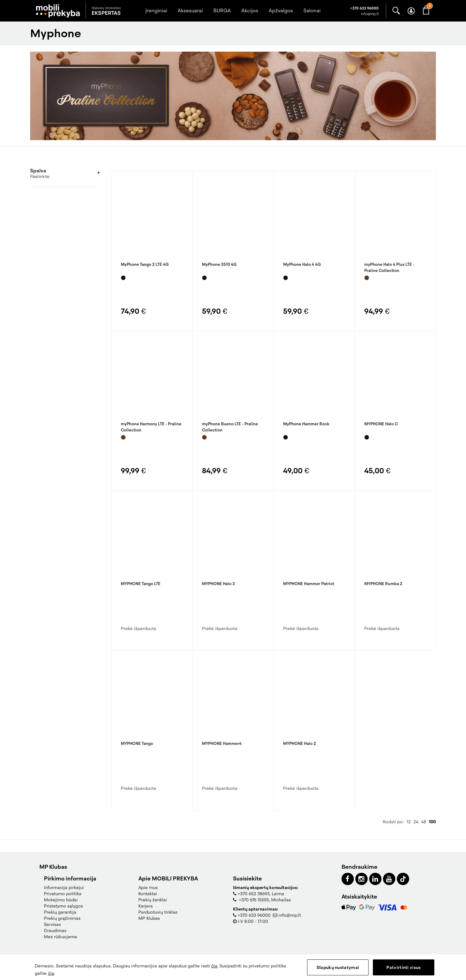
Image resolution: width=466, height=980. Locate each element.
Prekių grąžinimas (62, 918)
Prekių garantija (60, 912)
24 (416, 822)
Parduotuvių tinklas (158, 912)
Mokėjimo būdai (61, 900)
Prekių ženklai (153, 900)
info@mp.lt (290, 915)
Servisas (52, 924)
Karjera (146, 906)
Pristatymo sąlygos (63, 906)
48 (424, 822)
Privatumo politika (63, 894)
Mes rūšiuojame (61, 937)
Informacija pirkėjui (64, 888)
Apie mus (148, 888)
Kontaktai (148, 894)
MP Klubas (149, 918)
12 (409, 822)
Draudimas (55, 931)
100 (432, 822)
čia (214, 966)
